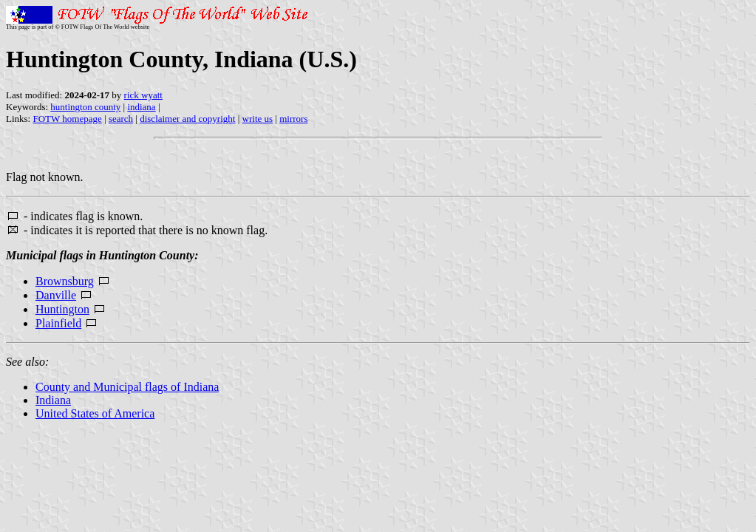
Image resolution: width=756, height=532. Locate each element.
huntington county (85, 107)
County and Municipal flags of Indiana (127, 387)
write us (258, 119)
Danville (56, 295)
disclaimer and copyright (187, 119)
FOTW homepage (67, 119)
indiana (141, 107)
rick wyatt (143, 95)
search (121, 119)
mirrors (293, 119)
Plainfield (58, 323)
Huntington (62, 309)
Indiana (53, 400)
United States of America (95, 413)
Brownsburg (65, 281)
